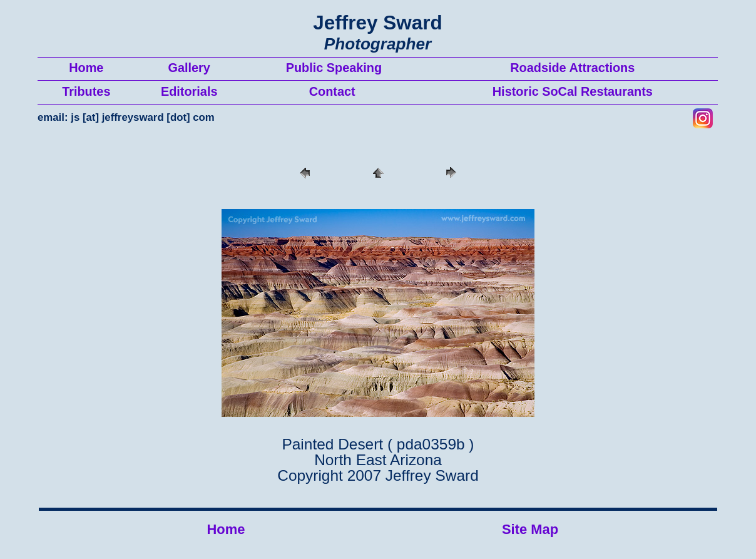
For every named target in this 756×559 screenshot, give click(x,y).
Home (226, 529)
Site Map (530, 529)
